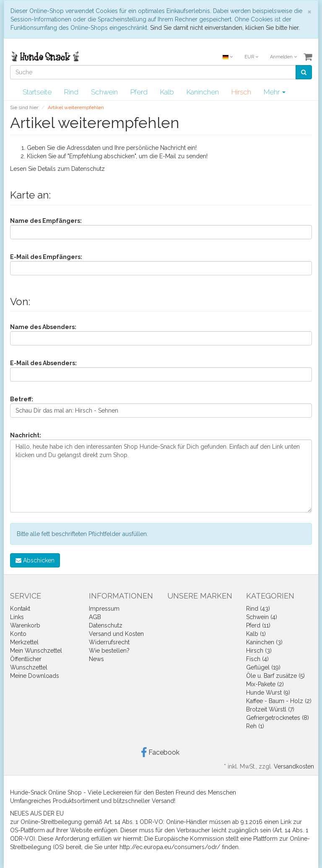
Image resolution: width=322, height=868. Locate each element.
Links (17, 617)
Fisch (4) (257, 659)
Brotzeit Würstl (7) (270, 709)
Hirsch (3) (259, 651)
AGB (95, 617)
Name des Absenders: (43, 327)
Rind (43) (258, 609)
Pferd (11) (258, 625)
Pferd (139, 92)
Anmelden (283, 57)
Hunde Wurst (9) (268, 693)
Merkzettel (24, 642)
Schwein (104, 92)
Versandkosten (294, 766)
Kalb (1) (256, 634)
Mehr (275, 92)
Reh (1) (255, 726)
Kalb (167, 92)
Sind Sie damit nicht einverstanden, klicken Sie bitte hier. (225, 28)
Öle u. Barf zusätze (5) (275, 676)
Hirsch (241, 92)
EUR (251, 57)
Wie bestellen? (109, 651)
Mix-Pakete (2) (265, 684)
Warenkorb (25, 625)
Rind (71, 92)
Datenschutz (88, 169)
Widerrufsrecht (109, 642)
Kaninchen (203, 92)
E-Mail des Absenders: (43, 363)
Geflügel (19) (263, 667)
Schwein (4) (262, 617)
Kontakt (20, 609)
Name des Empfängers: (46, 221)
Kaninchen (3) (264, 642)
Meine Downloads (35, 676)
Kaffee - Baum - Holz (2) (279, 701)
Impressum (104, 609)
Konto (18, 634)
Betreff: (22, 399)
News (96, 659)
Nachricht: (26, 435)
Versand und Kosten (116, 634)
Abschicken (35, 560)
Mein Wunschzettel (36, 651)
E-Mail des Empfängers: (46, 257)
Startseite (37, 92)
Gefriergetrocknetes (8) (278, 718)
